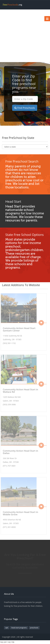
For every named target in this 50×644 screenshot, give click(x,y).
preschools (34, 628)
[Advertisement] (25, 36)
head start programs (19, 628)
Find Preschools (25, 108)
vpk (7, 628)
